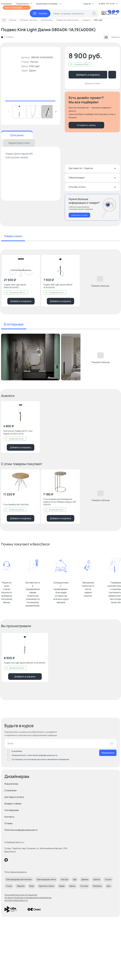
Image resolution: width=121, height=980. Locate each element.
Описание (17, 135)
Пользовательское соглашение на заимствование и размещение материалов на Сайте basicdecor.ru (28, 898)
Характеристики (19, 143)
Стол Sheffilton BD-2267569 (16, 505)
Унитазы (84, 886)
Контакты (9, 817)
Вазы (32, 886)
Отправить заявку (86, 125)
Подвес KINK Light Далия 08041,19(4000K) (15, 286)
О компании (10, 790)
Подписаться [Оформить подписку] (108, 753)
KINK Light (34, 66)
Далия (33, 71)
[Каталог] (40, 13)
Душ (109, 886)
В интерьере (14, 324)
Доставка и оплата (14, 797)
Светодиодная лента (46, 879)
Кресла (97, 879)
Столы (9, 886)
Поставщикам (12, 810)
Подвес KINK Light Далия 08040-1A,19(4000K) (58, 286)
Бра (75, 879)
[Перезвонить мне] (92, 207)
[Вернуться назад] (4, 20)
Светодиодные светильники (19, 879)
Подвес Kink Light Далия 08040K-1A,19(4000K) (25, 663)
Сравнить (112, 37)
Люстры (64, 879)
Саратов (88, 4)
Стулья (108, 879)
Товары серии (13, 236)
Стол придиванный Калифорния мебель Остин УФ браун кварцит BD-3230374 (60, 502)
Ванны (72, 886)
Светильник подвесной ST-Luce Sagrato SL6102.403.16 (18, 432)
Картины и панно (46, 886)
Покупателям (11, 784)
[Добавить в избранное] (36, 259)
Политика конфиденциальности (21, 830)
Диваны (85, 879)
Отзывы (8, 823)
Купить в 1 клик (92, 83)
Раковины (97, 886)
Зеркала (21, 886)
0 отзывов (9, 37)
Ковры (62, 886)
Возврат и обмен (13, 804)
